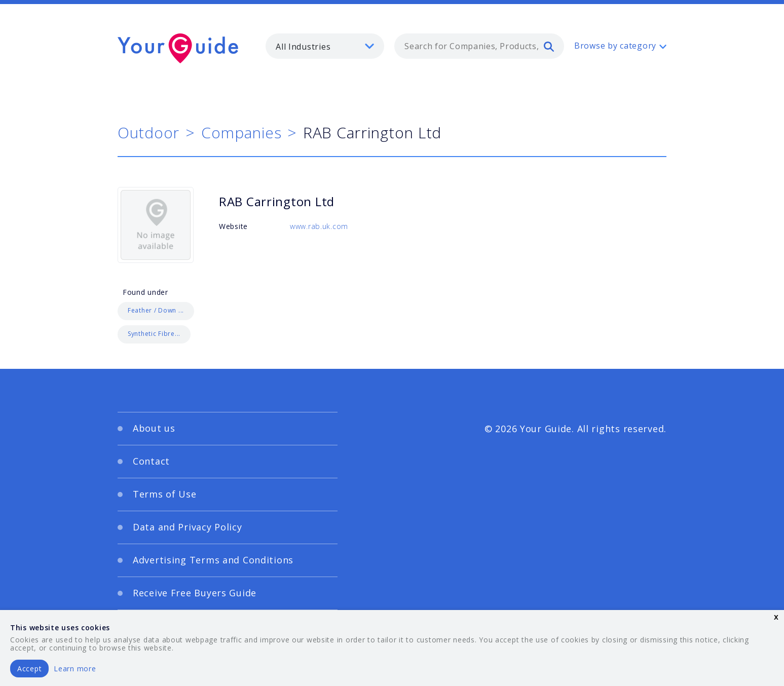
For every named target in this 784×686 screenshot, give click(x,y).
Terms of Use (165, 494)
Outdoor (148, 132)
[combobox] (479, 46)
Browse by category (615, 46)
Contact (151, 461)
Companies (241, 132)
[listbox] (325, 46)
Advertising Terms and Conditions (213, 560)
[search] (549, 46)
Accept (29, 669)
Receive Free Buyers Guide (195, 593)
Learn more (75, 669)
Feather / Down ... (156, 310)
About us (154, 428)
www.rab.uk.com (319, 226)
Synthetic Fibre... (154, 334)
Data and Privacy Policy (188, 527)
